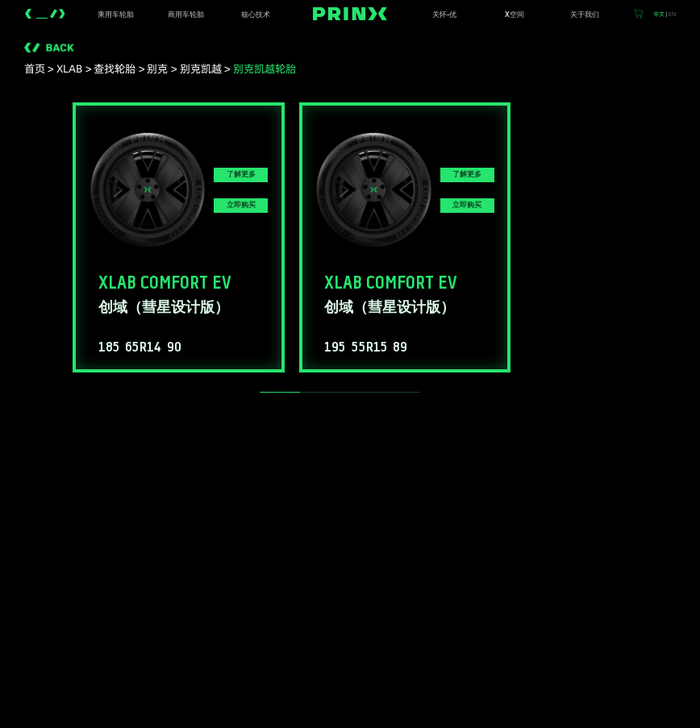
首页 (35, 69)
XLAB (69, 69)
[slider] (280, 392)
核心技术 (256, 15)
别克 (157, 69)
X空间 (515, 15)
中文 (659, 14)
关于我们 (585, 15)
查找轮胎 (115, 69)
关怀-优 (444, 15)
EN (672, 14)
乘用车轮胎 (116, 15)
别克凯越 (201, 69)
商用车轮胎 (186, 15)
